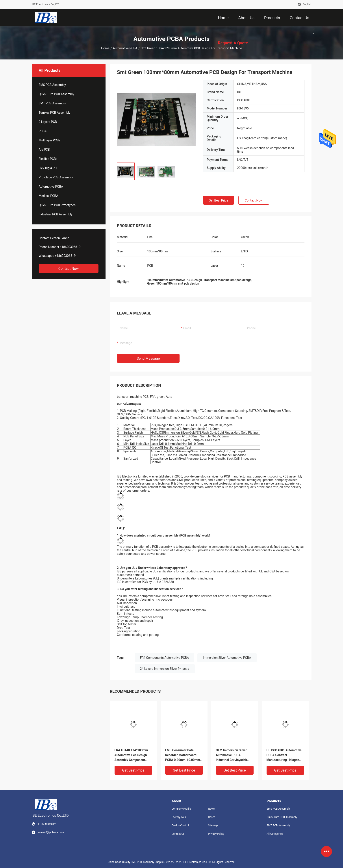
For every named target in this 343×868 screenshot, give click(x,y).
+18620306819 (65, 256)
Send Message (148, 358)
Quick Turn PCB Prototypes (57, 205)
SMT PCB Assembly (52, 103)
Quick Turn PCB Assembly (57, 94)
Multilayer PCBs (50, 140)
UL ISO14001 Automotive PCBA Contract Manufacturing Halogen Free (284, 755)
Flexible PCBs (48, 159)
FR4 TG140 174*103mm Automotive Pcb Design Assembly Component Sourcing (131, 755)
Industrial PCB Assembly (56, 214)
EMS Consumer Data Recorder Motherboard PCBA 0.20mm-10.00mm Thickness (183, 755)
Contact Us (178, 834)
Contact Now (69, 269)
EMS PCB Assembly (52, 85)
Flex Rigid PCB (49, 168)
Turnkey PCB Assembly (55, 113)
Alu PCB (44, 150)
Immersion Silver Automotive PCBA (227, 658)
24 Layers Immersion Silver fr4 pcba (165, 669)
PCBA (43, 131)
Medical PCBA (49, 196)
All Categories (275, 834)
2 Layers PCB (48, 122)
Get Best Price (218, 200)
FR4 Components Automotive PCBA (165, 658)
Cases (212, 817)
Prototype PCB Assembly (56, 177)
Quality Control (180, 825)
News (211, 809)
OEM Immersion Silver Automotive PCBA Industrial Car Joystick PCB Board (231, 755)
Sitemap (213, 825)
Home (105, 48)
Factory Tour (179, 817)
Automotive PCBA (125, 48)
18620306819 (71, 247)
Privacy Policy (216, 834)
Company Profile (181, 809)
